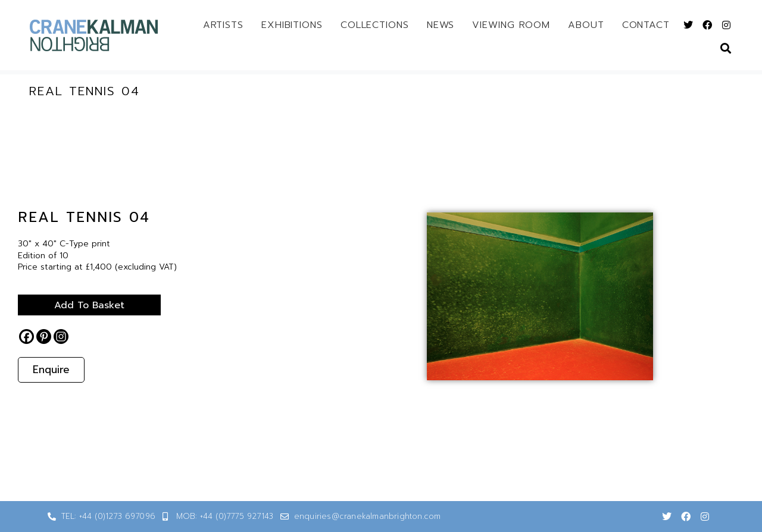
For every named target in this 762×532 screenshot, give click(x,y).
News (441, 25)
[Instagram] (61, 337)
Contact (646, 25)
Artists (223, 25)
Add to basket (89, 305)
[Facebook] (26, 337)
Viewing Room (511, 25)
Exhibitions (292, 25)
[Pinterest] (44, 337)
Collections (375, 25)
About (586, 25)
